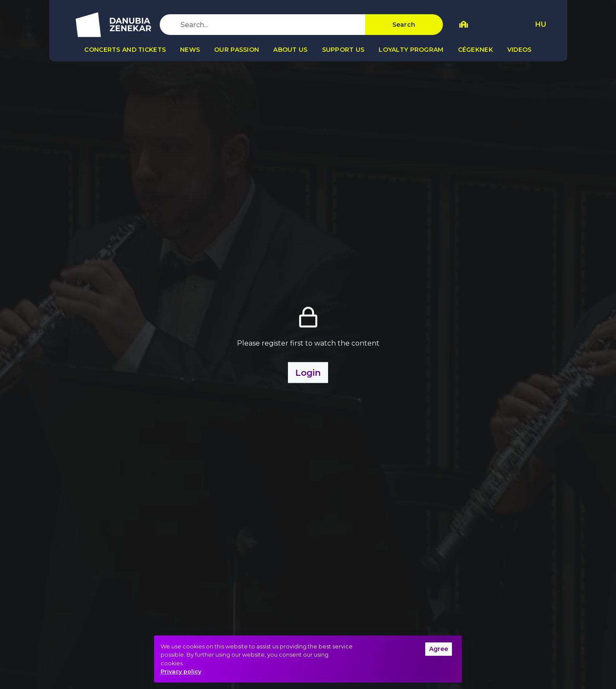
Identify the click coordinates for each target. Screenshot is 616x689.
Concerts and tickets (125, 50)
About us (290, 50)
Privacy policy (181, 672)
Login (308, 372)
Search (404, 25)
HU (541, 24)
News (190, 50)
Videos (520, 50)
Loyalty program (411, 50)
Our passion (237, 50)
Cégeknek (475, 50)
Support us (343, 50)
